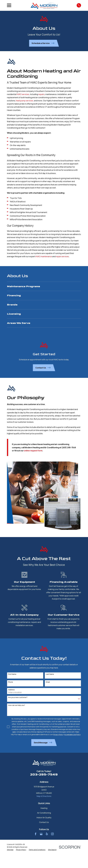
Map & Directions (44, 796)
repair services (62, 256)
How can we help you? (17, 705)
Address (11, 690)
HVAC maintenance (44, 256)
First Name (12, 674)
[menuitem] (44, 286)
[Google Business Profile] (41, 834)
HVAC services (23, 94)
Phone (11, 682)
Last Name (50, 674)
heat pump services (25, 101)
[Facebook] (36, 834)
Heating (44, 808)
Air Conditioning (44, 813)
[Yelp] (47, 834)
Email (48, 682)
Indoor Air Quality (44, 817)
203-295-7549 (44, 774)
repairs (41, 94)
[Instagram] (52, 834)
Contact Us (44, 822)
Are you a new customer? (18, 697)
